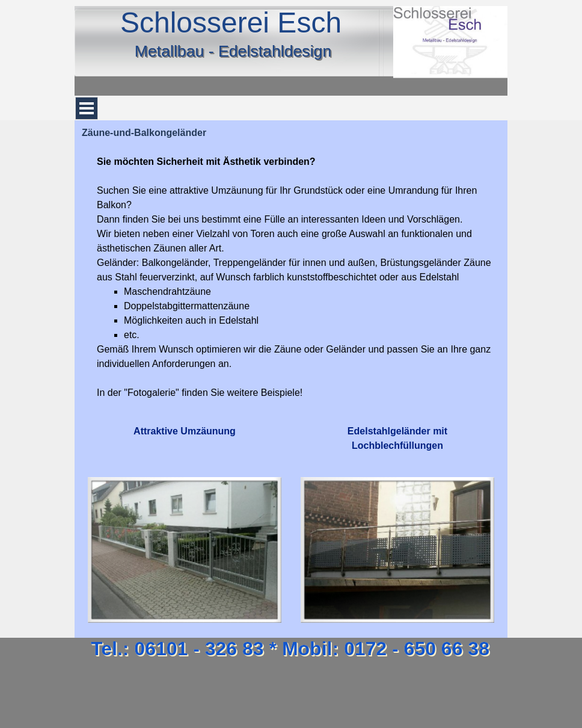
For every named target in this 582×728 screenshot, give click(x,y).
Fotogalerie (152, 393)
